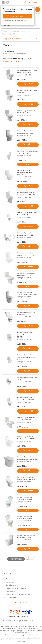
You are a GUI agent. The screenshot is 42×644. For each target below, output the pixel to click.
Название (21, 53)
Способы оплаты (12, 585)
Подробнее (28, 84)
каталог (7, 26)
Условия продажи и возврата (16, 588)
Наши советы (11, 591)
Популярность (9, 53)
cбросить (26, 59)
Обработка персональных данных (18, 594)
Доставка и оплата (12, 579)
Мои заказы (10, 582)
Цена (27, 53)
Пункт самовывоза (12, 597)
